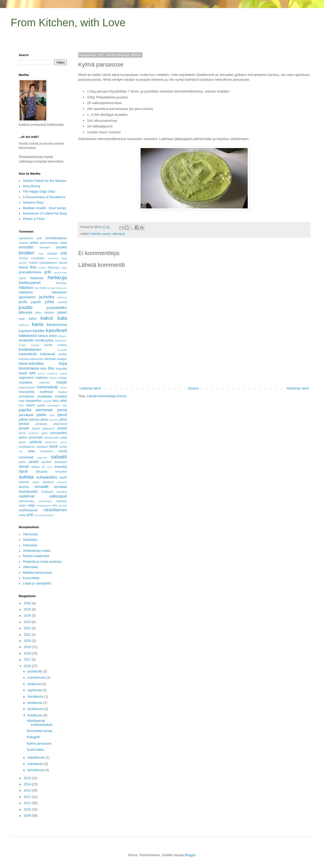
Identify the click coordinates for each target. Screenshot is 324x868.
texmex (24, 487)
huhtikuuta (35, 715)
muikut (63, 392)
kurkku (63, 354)
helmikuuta (36, 764)
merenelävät (47, 387)
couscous (53, 258)
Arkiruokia (30, 545)
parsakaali (26, 415)
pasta (41, 415)
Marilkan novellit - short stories (44, 208)
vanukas (62, 501)
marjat (62, 382)
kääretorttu (37, 359)
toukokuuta (36, 709)
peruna (34, 420)
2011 (28, 803)
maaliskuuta (37, 757)
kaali (22, 319)
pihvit (63, 420)
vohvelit (63, 505)
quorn (64, 442)
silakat (35, 467)
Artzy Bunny (31, 186)
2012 (28, 797)
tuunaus (62, 492)
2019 (28, 647)
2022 (28, 628)
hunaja (51, 288)
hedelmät (37, 278)
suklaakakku (47, 477)
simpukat (61, 467)
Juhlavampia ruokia (37, 551)
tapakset (48, 482)
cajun (41, 254)
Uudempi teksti (90, 388)
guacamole (61, 272)
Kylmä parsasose (39, 744)
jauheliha (47, 297)
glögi (64, 268)
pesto (44, 420)
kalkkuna (24, 325)
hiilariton (96, 234)
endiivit (33, 263)
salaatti (59, 457)
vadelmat (27, 496)
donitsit (23, 263)
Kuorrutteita (31, 578)
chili (64, 253)
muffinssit (46, 392)
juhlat (49, 302)
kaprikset (25, 331)
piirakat (24, 424)
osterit (30, 405)
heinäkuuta (36, 697)
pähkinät (35, 442)
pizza (22, 433)
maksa (53, 378)
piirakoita (41, 424)
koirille (49, 345)
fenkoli (23, 267)
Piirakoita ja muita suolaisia (42, 562)
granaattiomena (30, 272)
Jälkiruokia (30, 567)
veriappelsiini (44, 505)
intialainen (26, 292)
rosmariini (46, 451)
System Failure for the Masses (44, 181)
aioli (39, 238)
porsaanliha (59, 433)
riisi (21, 451)
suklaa (26, 477)
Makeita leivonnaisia (37, 573)
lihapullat (61, 369)
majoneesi (26, 378)
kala (62, 318)
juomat (63, 302)
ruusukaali (26, 457)
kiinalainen (61, 341)
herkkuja (57, 277)
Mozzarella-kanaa (39, 731)
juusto (26, 307)
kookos (62, 345)
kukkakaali (48, 354)
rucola (63, 451)
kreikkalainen (30, 350)
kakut (47, 318)
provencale (52, 437)
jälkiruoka (26, 312)
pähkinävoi (51, 442)
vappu (23, 505)
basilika (62, 247)
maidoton (52, 374)
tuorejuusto (28, 491)
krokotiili (62, 350)
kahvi (33, 319)
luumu (41, 374)
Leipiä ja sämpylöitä (37, 583)
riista (31, 451)
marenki (44, 382)
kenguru (62, 336)
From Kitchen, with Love (68, 23)
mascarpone (27, 387)
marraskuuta (37, 678)
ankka (34, 243)
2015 (28, 778)
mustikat (61, 396)
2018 (28, 653)
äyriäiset (49, 515)
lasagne (62, 359)
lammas (50, 359)
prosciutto (36, 437)
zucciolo (39, 515)
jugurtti (36, 302)
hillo (37, 288)
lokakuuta (35, 684)
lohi (32, 373)
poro (45, 433)
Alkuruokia (30, 534)
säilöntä (24, 482)
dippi (64, 258)
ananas (23, 243)
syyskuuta (35, 690)
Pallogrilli (33, 737)
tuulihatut (47, 492)
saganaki (42, 457)
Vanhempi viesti (297, 388)
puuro (22, 442)
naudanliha (33, 401)
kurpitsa (24, 359)
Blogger (190, 855)
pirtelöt (62, 428)
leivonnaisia (29, 368)
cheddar (52, 253)
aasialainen (26, 238)
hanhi (22, 278)
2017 (28, 660)
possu (23, 437)
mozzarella (27, 392)
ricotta (63, 447)
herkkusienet (30, 283)
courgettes (38, 258)
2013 (28, 790)
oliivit (63, 401)
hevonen (61, 283)
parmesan (44, 410)
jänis (38, 312)
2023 (28, 622)
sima (50, 467)
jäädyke (49, 312)
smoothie (61, 472)
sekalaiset (61, 462)
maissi (63, 374)
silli (43, 467)
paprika (25, 410)
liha (51, 368)
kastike (39, 331)
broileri (27, 253)
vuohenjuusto (28, 510)
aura (64, 243)
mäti (21, 401)
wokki (22, 515)
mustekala (45, 396)
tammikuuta (36, 770)
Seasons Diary (33, 203)
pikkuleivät (60, 424)
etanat (63, 263)
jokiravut (62, 297)
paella (41, 405)
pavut (62, 415)
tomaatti (41, 487)
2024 (28, 616)
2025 (28, 609)
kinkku (22, 345)
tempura (62, 482)
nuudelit (47, 401)
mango (63, 378)
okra (55, 401)
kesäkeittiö (26, 340)
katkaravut (28, 336)
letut (44, 369)
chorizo (23, 258)
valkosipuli (118, 234)
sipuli (23, 471)
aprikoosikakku (49, 243)
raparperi (42, 447)
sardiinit (46, 462)
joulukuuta (35, 671)
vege (31, 505)
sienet (24, 466)
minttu (63, 387)
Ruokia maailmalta (36, 556)
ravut (53, 446)
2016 (28, 666)
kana (37, 324)
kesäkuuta (35, 703)
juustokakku (57, 308)
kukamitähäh (28, 354)
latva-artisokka (31, 363)
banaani (45, 247)
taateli (36, 482)
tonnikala (61, 487)
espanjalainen (48, 263)
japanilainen (27, 297)
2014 (28, 784)
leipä (63, 363)
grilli (48, 272)
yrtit (30, 515)
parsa (106, 234)
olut (21, 405)
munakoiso (27, 396)
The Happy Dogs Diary (39, 192)
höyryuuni (61, 288)
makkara (41, 378)
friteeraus (54, 267)
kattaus (43, 336)
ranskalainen (27, 447)
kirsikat (35, 345)
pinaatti (24, 428)
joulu (23, 302)
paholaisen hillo (57, 405)
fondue (42, 268)
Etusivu (193, 388)
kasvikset (56, 330)
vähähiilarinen (55, 510)
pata (52, 415)
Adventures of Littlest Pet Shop (45, 214)
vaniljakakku (45, 501)
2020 (28, 641)
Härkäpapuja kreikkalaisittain (40, 723)
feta (33, 267)
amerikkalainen (56, 238)
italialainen (59, 292)
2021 (28, 635)
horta (43, 288)
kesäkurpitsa (44, 340)
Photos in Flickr (34, 219)
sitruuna (41, 472)
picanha (54, 420)
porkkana (34, 433)
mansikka (26, 382)
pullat (63, 437)
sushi (63, 477)
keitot (53, 336)
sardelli (33, 462)
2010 (28, 810)
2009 (28, 816)
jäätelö (62, 312)
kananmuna (57, 325)
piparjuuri (48, 428)
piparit (36, 428)
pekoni (23, 420)
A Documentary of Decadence (44, 197)
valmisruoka (27, 501)
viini (54, 505)
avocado (26, 247)
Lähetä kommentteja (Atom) (107, 396)
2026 (28, 603)
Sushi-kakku (35, 750)
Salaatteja (30, 540)
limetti (23, 373)
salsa (22, 462)
